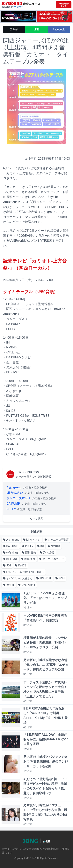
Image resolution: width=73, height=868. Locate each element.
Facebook (59, 29)
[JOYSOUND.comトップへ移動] (64, 5)
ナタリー (19, 7)
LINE (36, 29)
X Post (14, 29)
